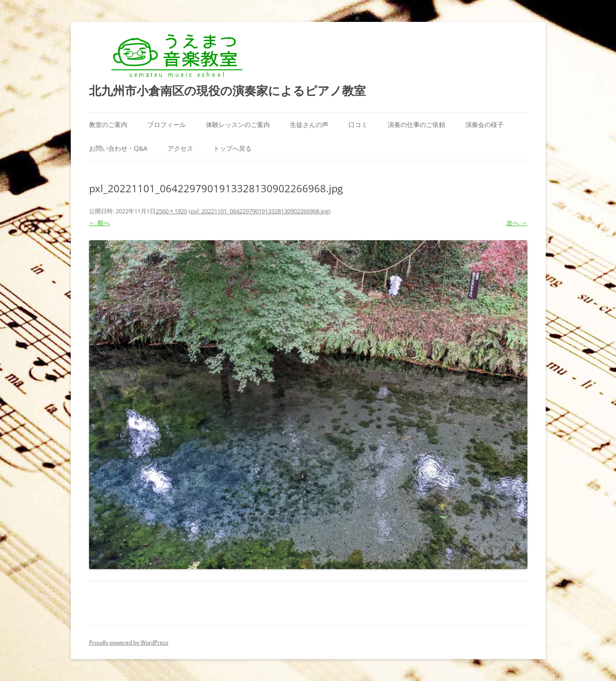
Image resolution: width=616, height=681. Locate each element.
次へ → (517, 223)
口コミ (358, 124)
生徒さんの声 (309, 124)
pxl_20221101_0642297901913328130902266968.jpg (260, 211)
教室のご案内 (108, 124)
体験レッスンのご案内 (238, 124)
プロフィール (167, 124)
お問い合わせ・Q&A (118, 148)
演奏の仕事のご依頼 (416, 124)
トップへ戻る (232, 148)
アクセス (180, 148)
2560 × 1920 (171, 211)
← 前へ (100, 223)
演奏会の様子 (484, 124)
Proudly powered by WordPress (129, 642)
